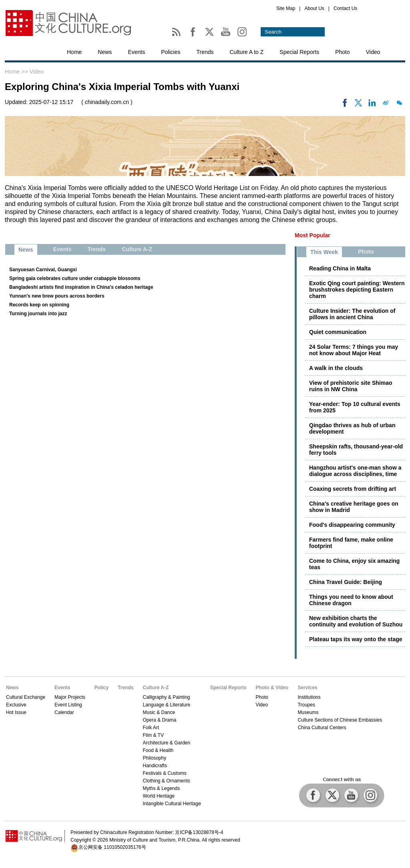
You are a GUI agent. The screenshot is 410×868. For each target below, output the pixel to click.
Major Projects (70, 697)
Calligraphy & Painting (166, 697)
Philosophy (154, 758)
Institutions (309, 697)
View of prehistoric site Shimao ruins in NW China (351, 386)
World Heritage (159, 796)
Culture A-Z (156, 688)
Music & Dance (159, 712)
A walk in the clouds (336, 368)
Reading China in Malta (340, 268)
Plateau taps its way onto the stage (356, 639)
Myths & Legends (161, 788)
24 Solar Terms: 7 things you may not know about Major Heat (354, 350)
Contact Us (345, 8)
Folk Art (151, 728)
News (105, 52)
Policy (101, 688)
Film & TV (153, 735)
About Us (314, 8)
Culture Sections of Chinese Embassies (340, 720)
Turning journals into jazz (38, 314)
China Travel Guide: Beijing (346, 582)
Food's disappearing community (352, 525)
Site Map (286, 8)
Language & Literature (166, 705)
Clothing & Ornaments (166, 781)
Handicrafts (155, 766)
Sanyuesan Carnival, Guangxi (43, 270)
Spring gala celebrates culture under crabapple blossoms (75, 278)
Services (307, 688)
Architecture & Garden (166, 743)
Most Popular (313, 235)
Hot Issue (16, 712)
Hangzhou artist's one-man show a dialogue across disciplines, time (355, 471)
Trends (205, 52)
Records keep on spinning (39, 305)
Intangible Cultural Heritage (172, 804)
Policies (171, 52)
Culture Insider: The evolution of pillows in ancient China (352, 314)
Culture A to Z (247, 52)
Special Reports (299, 52)
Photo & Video (272, 688)
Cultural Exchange (26, 697)
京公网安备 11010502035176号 (112, 847)
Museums (308, 712)
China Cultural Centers (322, 728)
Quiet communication (338, 332)
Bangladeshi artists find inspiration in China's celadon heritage (81, 287)
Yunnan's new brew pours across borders (57, 296)
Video (373, 52)
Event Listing (68, 705)
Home (74, 52)
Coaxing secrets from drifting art (353, 489)
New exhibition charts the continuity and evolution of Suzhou (356, 621)
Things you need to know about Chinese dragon (351, 600)
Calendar (64, 712)
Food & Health (158, 750)
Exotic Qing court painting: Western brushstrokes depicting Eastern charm (357, 290)
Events (136, 52)
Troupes (306, 705)
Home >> (17, 72)
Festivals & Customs (164, 773)
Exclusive (16, 705)
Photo (343, 52)
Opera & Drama (159, 720)
